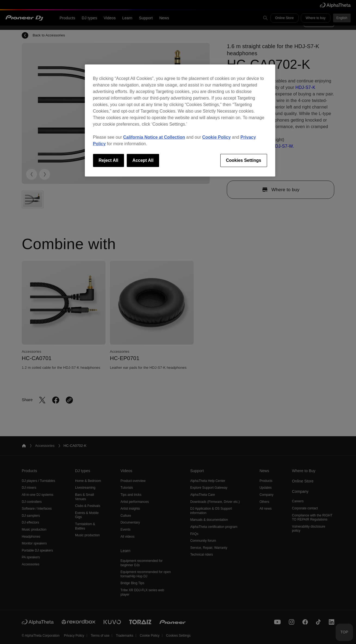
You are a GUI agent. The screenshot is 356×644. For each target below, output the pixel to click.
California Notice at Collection (154, 137)
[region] (180, 120)
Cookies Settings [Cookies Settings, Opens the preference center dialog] (244, 160)
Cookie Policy (216, 137)
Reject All (109, 160)
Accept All (143, 160)
